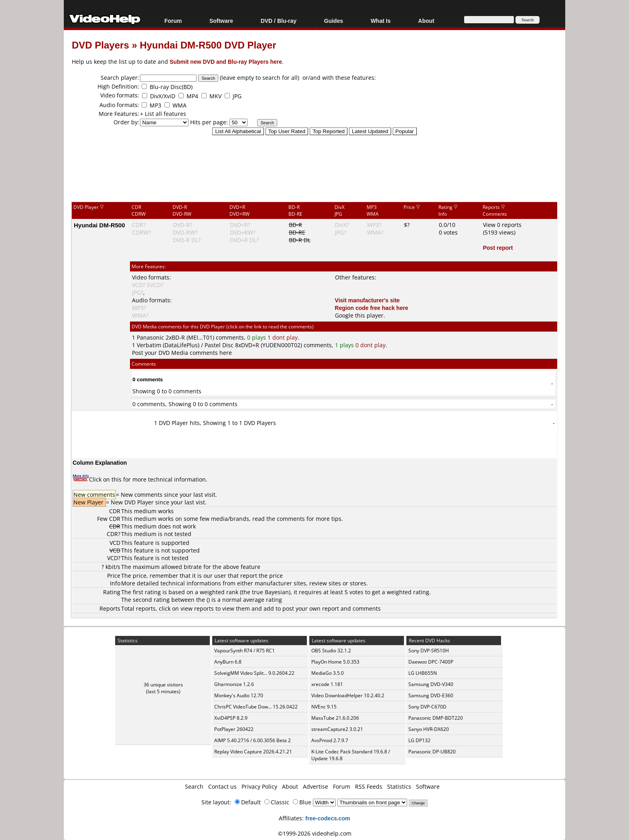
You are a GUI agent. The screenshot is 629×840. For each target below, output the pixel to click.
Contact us (222, 786)
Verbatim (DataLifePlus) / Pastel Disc (185, 345)
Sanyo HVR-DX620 (429, 729)
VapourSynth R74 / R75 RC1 (244, 651)
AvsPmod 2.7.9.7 (330, 740)
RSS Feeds (369, 786)
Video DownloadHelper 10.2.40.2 (348, 695)
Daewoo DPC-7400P (431, 662)
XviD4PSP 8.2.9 (231, 718)
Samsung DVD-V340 (431, 684)
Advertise (316, 786)
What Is (381, 21)
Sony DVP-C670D (427, 707)
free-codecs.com (328, 818)
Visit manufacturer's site (367, 300)
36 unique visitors (163, 685)
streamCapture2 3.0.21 (337, 729)
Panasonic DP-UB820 (432, 752)
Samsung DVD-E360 (431, 695)
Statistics (399, 786)
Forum (173, 21)
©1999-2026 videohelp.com (315, 833)
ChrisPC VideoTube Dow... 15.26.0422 (256, 707)
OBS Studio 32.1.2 (331, 651)
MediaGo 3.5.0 (328, 673)
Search (194, 786)
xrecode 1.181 (327, 684)
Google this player (359, 315)
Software (221, 21)
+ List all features (163, 114)
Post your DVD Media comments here (182, 353)
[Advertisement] (314, 168)
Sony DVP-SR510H (429, 651)
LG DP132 (419, 740)
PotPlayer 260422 (234, 729)
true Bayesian (270, 592)
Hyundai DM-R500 (99, 225)
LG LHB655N (423, 673)
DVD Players (100, 45)
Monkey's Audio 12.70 (239, 695)
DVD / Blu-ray (279, 21)
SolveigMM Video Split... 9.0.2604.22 (254, 673)
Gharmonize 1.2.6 (234, 684)
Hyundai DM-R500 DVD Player (208, 45)
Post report (498, 248)
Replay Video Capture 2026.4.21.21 (253, 752)
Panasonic (150, 337)
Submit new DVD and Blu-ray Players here (226, 62)
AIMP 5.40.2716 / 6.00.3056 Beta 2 (253, 740)
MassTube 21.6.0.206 (335, 718)
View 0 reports (502, 225)
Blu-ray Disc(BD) (171, 87)
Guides (334, 21)
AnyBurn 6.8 (228, 662)
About (426, 21)
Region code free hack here (372, 308)
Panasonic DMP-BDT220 (436, 718)
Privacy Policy (259, 786)
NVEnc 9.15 (324, 707)
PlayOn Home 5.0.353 (335, 662)
